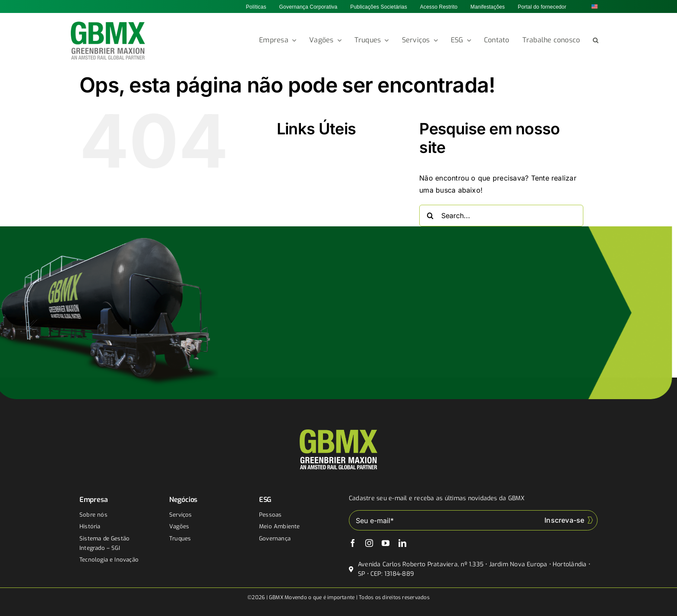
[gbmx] (108, 25)
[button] (596, 41)
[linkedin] (402, 543)
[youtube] (386, 543)
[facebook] (353, 543)
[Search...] (501, 216)
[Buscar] (430, 216)
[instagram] (369, 543)
